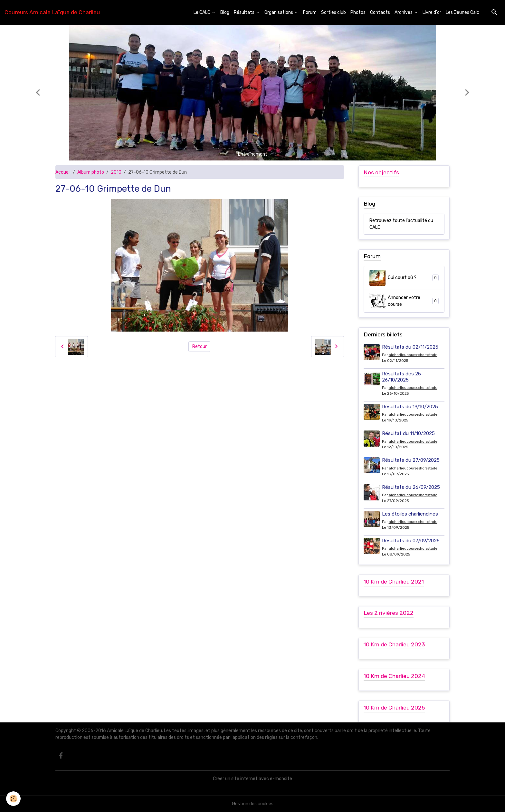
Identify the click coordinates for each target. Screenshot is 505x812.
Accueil (63, 172)
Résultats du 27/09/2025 (411, 460)
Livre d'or (432, 12)
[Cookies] (14, 799)
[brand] (52, 12)
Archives (404, 12)
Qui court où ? (404, 278)
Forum (310, 12)
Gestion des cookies (253, 804)
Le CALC (202, 12)
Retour (200, 347)
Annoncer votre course (404, 301)
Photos (358, 12)
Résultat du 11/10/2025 (408, 433)
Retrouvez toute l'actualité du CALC (401, 224)
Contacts (380, 12)
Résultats (245, 12)
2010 (116, 172)
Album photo (91, 172)
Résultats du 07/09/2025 (411, 541)
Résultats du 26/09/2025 (411, 487)
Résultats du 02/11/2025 (410, 347)
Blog (225, 12)
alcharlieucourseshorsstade (413, 355)
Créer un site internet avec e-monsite (252, 779)
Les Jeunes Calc (462, 12)
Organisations (279, 12)
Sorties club (333, 12)
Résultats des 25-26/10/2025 (403, 377)
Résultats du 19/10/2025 (410, 407)
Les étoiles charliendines (410, 514)
